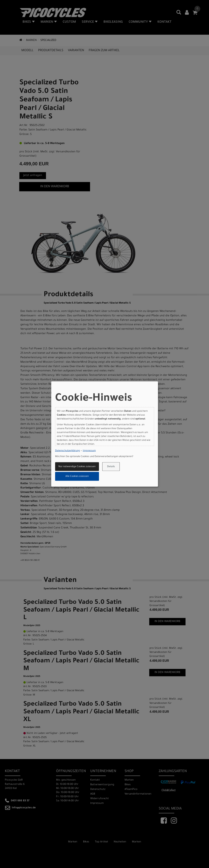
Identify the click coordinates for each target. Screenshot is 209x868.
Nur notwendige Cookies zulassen (77, 467)
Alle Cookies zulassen (77, 476)
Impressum (89, 451)
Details (111, 467)
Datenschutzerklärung (68, 451)
